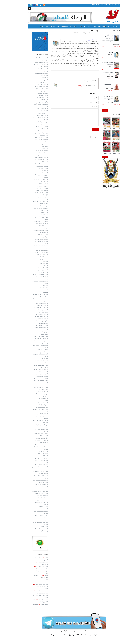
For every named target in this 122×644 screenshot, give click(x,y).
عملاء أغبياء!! (32, 286)
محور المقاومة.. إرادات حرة (28, 204)
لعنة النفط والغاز (31, 111)
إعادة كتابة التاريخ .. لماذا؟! (28, 250)
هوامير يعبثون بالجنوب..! (29, 332)
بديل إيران (98, 52)
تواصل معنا (91, 5)
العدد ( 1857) (104, 129)
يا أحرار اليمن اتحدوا (30, 102)
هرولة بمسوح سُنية (30, 206)
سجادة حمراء (51, 27)
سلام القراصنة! (31, 396)
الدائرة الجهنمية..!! (30, 135)
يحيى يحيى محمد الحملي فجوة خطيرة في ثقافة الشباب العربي (27, 586)
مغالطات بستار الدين (30, 95)
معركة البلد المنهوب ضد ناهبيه (27, 151)
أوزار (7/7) (32, 195)
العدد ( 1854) (95, 153)
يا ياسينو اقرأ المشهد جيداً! (28, 445)
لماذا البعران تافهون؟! (30, 113)
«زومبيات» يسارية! (30, 153)
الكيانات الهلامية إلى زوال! (28, 239)
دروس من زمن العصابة (29, 84)
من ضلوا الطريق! (31, 171)
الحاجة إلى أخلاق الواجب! (29, 372)
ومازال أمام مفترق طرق (29, 350)
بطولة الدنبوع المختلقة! (29, 224)
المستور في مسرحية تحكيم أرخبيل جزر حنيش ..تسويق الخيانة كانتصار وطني (27, 89)
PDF (29, 27)
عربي (100, 27)
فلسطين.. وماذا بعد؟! (30, 168)
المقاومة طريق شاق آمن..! (28, 403)
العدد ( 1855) (104, 141)
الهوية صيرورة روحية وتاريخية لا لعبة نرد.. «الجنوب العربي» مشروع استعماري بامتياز (27, 493)
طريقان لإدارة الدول (30, 237)
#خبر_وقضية (99, 22)
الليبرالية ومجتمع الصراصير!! (28, 109)
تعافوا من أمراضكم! (30, 199)
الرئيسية (104, 5)
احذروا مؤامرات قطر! (30, 312)
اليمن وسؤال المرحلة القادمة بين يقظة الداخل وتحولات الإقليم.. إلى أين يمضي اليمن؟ (95, 38)
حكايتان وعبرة (31, 334)
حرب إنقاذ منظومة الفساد (28, 62)
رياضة (45, 27)
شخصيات (59, 27)
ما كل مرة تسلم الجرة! (30, 197)
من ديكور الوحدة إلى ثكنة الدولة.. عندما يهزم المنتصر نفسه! (28, 487)
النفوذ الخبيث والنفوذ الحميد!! (27, 230)
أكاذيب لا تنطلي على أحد (29, 235)
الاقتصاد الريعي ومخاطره (29, 268)
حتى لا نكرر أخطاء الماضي (29, 93)
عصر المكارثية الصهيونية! (29, 407)
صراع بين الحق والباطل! (29, 186)
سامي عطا (83, 33)
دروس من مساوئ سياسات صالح (27, 314)
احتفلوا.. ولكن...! (31, 359)
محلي (104, 27)
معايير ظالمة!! (31, 527)
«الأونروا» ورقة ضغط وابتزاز (28, 438)
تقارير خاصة (88, 27)
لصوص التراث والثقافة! (29, 124)
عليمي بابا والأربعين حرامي (28, 458)
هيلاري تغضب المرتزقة (29, 98)
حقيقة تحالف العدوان (29, 115)
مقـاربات (65, 27)
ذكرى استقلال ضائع (30, 405)
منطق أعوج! (32, 146)
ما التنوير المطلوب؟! (30, 131)
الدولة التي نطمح (30, 330)
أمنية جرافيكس (41, 635)
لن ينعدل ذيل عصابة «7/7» (28, 144)
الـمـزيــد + (92, 110)
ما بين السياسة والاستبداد (29, 352)
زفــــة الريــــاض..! (31, 215)
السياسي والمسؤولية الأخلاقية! (27, 378)
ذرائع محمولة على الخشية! (28, 321)
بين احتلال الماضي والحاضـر (28, 133)
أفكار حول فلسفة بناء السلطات (27, 370)
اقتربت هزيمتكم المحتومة (28, 193)
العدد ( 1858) (95, 129)
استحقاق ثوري (31, 76)
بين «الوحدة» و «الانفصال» (28, 157)
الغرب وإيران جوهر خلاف (29, 173)
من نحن (98, 5)
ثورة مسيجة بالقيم (30, 272)
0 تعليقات (59, 33)
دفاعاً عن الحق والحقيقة (29, 82)
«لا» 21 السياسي (74, 27)
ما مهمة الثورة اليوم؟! (29, 257)
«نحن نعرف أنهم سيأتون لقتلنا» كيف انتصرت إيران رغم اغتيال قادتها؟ (27, 518)
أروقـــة (40, 27)
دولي (95, 27)
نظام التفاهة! (31, 213)
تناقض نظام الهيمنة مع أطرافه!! (27, 137)
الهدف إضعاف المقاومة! (29, 190)
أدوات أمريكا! (32, 148)
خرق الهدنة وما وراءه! (29, 228)
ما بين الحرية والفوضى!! (29, 255)
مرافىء (34, 27)
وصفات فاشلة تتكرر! (30, 226)
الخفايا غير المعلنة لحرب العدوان (27, 275)
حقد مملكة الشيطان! (30, 155)
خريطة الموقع (82, 5)
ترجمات (82, 27)
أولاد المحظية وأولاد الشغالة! (28, 252)
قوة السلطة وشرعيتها (29, 122)
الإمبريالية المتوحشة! (30, 100)
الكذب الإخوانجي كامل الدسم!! (27, 202)
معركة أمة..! (32, 385)
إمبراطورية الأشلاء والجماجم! (28, 221)
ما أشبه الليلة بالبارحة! (30, 451)
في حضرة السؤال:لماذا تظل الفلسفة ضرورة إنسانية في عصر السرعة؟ (27, 467)
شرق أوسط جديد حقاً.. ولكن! (28, 394)
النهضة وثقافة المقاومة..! (28, 414)
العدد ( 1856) (95, 141)
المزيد (90, 46)
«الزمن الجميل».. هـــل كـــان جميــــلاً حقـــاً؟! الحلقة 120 (95, 98)
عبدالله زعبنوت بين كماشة (27, 604)
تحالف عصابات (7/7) (30, 184)
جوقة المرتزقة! (31, 288)
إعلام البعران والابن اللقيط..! (28, 73)
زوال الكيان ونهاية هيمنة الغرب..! (27, 387)
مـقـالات (104, 31)
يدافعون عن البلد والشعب (29, 188)
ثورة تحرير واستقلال (30, 270)
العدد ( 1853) (104, 153)
